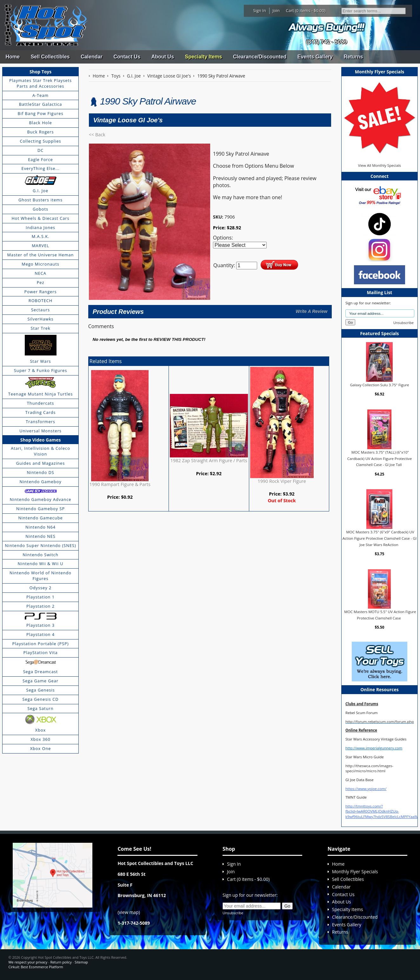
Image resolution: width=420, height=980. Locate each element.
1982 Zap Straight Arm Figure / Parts (209, 460)
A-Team (40, 95)
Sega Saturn (41, 708)
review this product (179, 339)
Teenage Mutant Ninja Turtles (41, 394)
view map (129, 912)
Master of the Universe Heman (41, 255)
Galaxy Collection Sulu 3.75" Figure (379, 385)
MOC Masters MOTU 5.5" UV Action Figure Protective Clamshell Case (380, 615)
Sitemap (81, 962)
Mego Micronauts (40, 264)
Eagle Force (40, 159)
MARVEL (40, 246)
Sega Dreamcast (41, 672)
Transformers (40, 422)
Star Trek (40, 328)
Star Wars (40, 361)
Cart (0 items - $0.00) (306, 10)
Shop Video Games (41, 440)
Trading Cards (41, 412)
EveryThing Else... (41, 168)
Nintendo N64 (40, 527)
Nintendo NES (40, 536)
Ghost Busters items (40, 200)
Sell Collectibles (50, 57)
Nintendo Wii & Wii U (41, 564)
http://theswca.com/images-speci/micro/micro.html (369, 768)
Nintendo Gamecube (40, 518)
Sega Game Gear (40, 681)
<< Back (97, 135)
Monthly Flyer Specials (355, 872)
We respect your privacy (28, 962)
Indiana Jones (40, 227)
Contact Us (127, 57)
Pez (41, 282)
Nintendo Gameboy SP (40, 509)
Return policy (61, 962)
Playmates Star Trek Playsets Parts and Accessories (40, 83)
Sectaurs (40, 310)
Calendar (91, 57)
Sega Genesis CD (41, 699)
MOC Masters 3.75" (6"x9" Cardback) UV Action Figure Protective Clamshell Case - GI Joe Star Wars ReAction (380, 538)
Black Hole (40, 123)
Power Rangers (41, 292)
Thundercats (40, 403)
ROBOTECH (40, 301)
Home (12, 57)
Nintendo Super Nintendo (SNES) (40, 545)
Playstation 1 (40, 597)
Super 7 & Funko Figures (40, 370)
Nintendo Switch (40, 555)
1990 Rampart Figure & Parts (120, 484)
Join (276, 10)
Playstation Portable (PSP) (40, 644)
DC (40, 150)
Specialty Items (204, 57)
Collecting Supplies (40, 141)
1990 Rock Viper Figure (282, 481)
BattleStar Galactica (41, 104)
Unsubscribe (403, 323)
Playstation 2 (40, 606)
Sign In (260, 10)
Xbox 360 (40, 739)
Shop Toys (40, 72)
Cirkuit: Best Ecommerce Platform (36, 967)
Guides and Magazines (40, 463)
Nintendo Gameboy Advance (41, 499)
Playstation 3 (40, 625)
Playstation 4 (40, 634)
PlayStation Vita (41, 652)
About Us (163, 57)
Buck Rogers (40, 132)
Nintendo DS (40, 472)
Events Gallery (315, 57)
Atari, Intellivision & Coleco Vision (40, 451)
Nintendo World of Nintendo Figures (40, 576)
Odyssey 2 (40, 588)
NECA (40, 273)
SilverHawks (40, 319)
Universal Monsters (40, 431)
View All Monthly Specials (380, 165)
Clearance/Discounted (260, 57)
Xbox (41, 730)
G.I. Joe (40, 191)
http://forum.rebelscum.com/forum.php (380, 722)
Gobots (40, 209)
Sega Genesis (40, 690)
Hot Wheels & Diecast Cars (40, 218)
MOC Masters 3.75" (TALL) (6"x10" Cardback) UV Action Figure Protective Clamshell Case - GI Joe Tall (380, 458)
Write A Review (311, 311)
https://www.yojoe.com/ (366, 789)
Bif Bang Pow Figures (41, 113)
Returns (353, 57)
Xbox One (41, 748)
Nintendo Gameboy (40, 482)
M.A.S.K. (41, 236)
